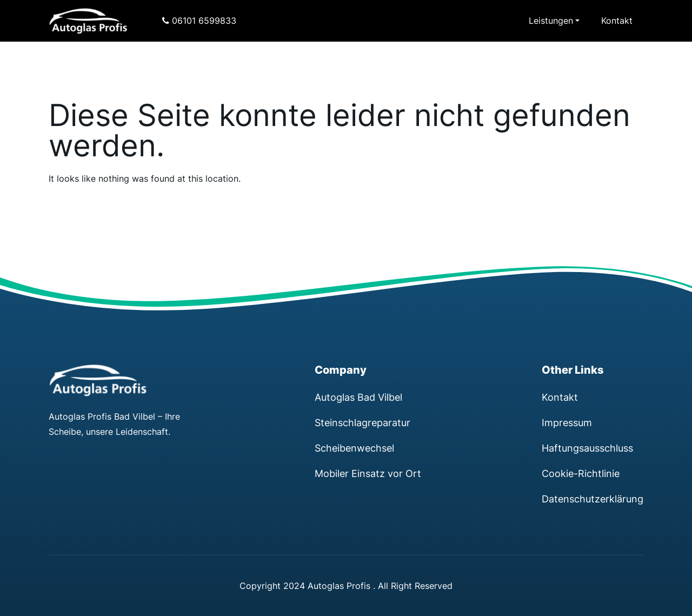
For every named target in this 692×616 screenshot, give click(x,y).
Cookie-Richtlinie (581, 473)
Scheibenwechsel (354, 448)
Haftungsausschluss (587, 448)
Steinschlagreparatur (362, 422)
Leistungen (551, 21)
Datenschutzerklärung (593, 499)
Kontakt (617, 21)
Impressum (567, 422)
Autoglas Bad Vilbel (358, 397)
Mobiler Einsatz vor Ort (368, 473)
